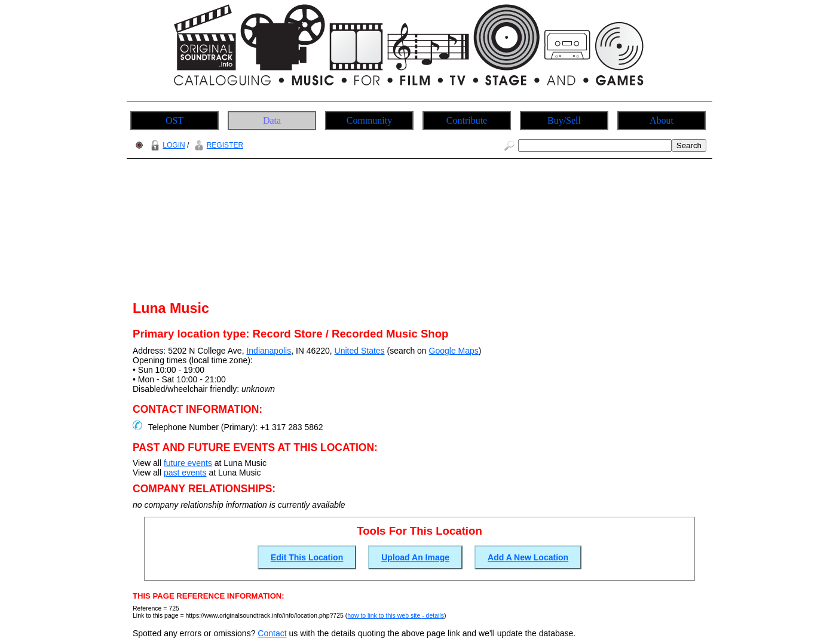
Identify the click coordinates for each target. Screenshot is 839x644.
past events (185, 473)
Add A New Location (528, 557)
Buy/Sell (564, 120)
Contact (272, 633)
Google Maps (454, 351)
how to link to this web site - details (396, 615)
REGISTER (217, 145)
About (662, 120)
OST (174, 120)
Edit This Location (307, 557)
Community (369, 120)
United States (360, 351)
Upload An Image (415, 557)
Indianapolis (269, 351)
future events (188, 463)
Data (272, 120)
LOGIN (166, 145)
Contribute (467, 120)
